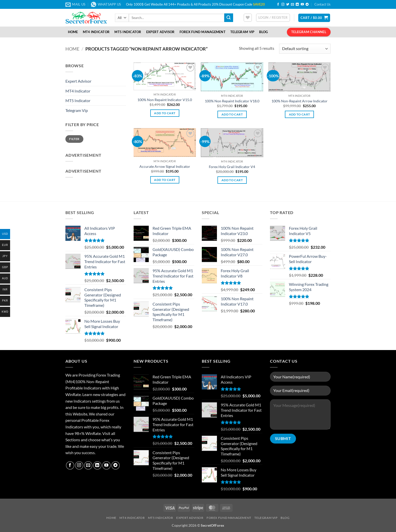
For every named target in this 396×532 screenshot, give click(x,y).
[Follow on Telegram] (307, 5)
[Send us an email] (292, 5)
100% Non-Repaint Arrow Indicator (300, 101)
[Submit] (229, 18)
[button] (273, 18)
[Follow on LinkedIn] (297, 5)
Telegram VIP (242, 32)
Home (73, 32)
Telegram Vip (77, 110)
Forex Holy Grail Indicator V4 (232, 167)
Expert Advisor (160, 32)
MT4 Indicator (96, 32)
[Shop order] (305, 49)
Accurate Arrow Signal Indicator (165, 166)
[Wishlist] (248, 18)
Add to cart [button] (165, 113)
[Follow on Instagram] (283, 5)
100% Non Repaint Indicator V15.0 (165, 100)
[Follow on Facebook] (278, 5)
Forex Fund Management (203, 32)
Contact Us (323, 4)
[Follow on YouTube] (302, 5)
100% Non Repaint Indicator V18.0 (232, 101)
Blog (263, 32)
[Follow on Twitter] (288, 5)
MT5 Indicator (128, 32)
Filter (74, 139)
